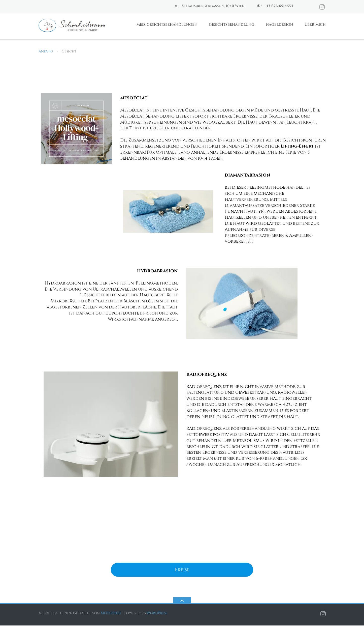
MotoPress (111, 616)
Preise (182, 572)
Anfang (46, 54)
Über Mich (315, 27)
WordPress (157, 616)
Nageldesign (279, 27)
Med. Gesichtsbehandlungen (167, 27)
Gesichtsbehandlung (232, 27)
